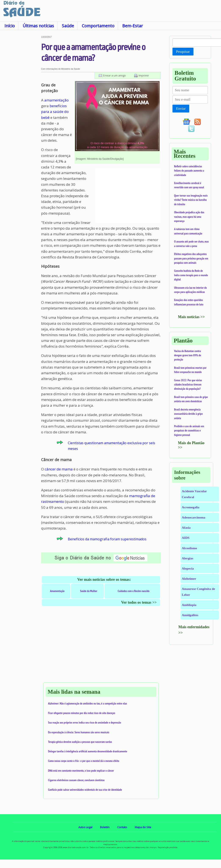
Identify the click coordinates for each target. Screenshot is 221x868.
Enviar (181, 109)
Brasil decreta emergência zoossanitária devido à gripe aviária (188, 414)
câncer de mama (59, 469)
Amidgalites (190, 615)
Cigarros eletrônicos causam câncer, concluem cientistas (76, 780)
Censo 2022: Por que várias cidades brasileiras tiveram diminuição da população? (188, 385)
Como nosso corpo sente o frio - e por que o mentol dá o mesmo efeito (84, 761)
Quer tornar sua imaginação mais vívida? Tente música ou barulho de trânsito (191, 200)
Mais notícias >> (191, 317)
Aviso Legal (85, 827)
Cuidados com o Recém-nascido (134, 591)
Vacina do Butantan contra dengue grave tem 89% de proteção (188, 355)
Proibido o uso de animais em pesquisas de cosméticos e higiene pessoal (189, 431)
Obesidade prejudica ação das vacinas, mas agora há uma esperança (189, 217)
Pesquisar (183, 52)
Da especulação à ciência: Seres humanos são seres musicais (79, 732)
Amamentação (57, 591)
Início (10, 26)
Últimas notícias (38, 26)
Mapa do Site (143, 827)
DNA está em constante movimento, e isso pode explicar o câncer (81, 771)
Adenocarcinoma (194, 517)
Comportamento (98, 26)
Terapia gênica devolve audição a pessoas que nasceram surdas (80, 742)
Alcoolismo (189, 548)
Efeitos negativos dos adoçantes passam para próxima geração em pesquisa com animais (191, 258)
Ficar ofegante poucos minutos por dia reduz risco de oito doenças (82, 713)
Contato (122, 827)
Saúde (68, 26)
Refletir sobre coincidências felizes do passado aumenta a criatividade (189, 171)
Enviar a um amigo (115, 75)
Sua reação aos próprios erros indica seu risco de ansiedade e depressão (85, 722)
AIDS (186, 538)
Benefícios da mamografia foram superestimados (107, 539)
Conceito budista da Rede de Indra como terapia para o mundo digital (191, 275)
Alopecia (188, 568)
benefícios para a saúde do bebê (55, 112)
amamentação (56, 100)
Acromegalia (191, 507)
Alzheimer (189, 579)
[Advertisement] (20, 99)
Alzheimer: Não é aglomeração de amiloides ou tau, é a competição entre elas (88, 703)
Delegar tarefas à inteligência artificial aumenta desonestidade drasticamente (88, 751)
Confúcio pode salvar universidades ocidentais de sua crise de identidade (85, 790)
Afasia (186, 528)
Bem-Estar (133, 26)
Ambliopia (189, 605)
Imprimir (144, 75)
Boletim (105, 827)
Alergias (188, 558)
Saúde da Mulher (89, 591)
